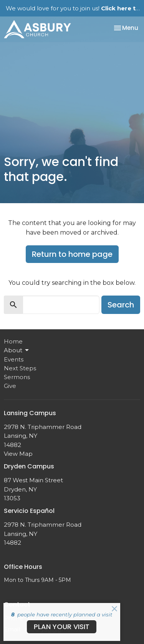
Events (14, 359)
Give (10, 386)
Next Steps (20, 368)
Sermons (17, 377)
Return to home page (72, 254)
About (17, 350)
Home (13, 341)
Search (121, 305)
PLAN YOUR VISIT (62, 627)
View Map (18, 454)
